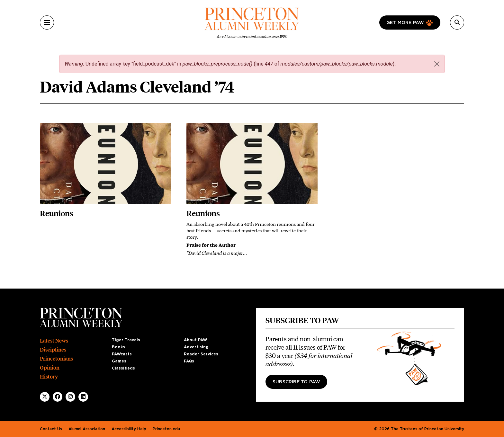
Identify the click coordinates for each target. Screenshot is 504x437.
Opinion (50, 368)
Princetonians (56, 359)
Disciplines (53, 350)
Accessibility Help (129, 429)
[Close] (437, 64)
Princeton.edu (166, 429)
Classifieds (123, 368)
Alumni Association (87, 429)
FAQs (189, 361)
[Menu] (47, 22)
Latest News (54, 341)
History (49, 377)
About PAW (195, 340)
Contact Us (51, 429)
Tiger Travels (126, 340)
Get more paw (405, 23)
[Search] (457, 22)
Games (119, 361)
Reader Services (201, 354)
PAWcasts (122, 354)
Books (118, 347)
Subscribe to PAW (296, 382)
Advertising (196, 347)
